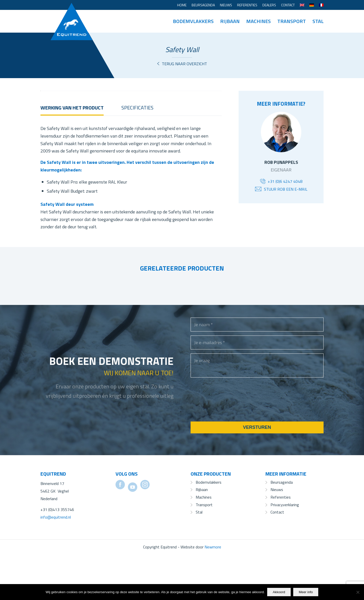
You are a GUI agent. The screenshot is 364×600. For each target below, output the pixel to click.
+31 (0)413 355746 (57, 555)
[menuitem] (182, 5)
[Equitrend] (72, 14)
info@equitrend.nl (56, 562)
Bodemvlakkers (209, 527)
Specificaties (137, 153)
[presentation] (229, 451)
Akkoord (279, 592)
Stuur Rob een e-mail (286, 189)
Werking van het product (72, 153)
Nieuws (226, 5)
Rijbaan (202, 535)
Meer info (306, 592)
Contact (288, 5)
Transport (204, 550)
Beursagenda (203, 5)
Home (182, 5)
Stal (199, 557)
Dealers (269, 5)
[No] (358, 592)
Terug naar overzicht (184, 64)
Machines (204, 542)
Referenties (247, 5)
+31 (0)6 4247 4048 (285, 181)
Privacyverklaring (285, 550)
